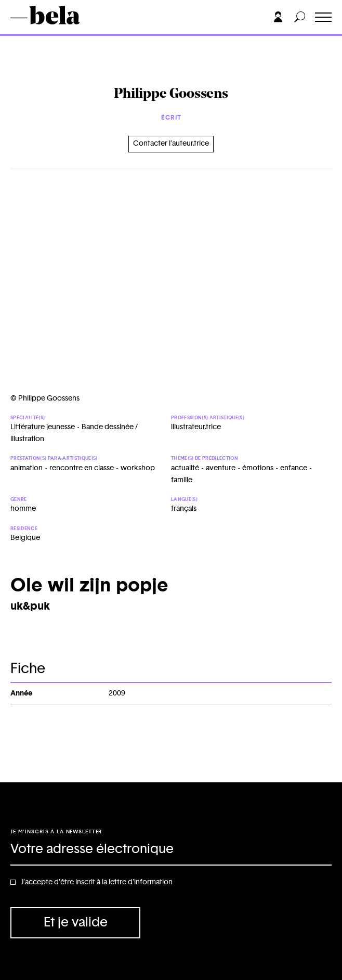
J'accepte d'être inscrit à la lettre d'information (97, 882)
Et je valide (76, 923)
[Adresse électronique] (171, 850)
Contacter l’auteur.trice (171, 144)
